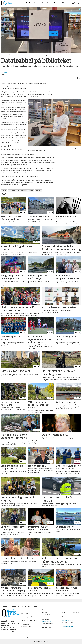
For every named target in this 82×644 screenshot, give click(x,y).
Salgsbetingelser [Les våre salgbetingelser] (68, 626)
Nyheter (28, 3)
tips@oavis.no (46, 621)
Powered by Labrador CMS (41, 642)
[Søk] (79, 3)
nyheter (4, 190)
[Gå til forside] (6, 3)
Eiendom (57, 3)
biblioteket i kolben (27, 190)
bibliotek (38, 190)
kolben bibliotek (14, 190)
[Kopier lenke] (80, 78)
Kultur (42, 3)
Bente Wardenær (68, 620)
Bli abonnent (66, 3)
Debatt (49, 3)
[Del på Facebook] (77, 78)
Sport (36, 3)
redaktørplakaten (7, 630)
